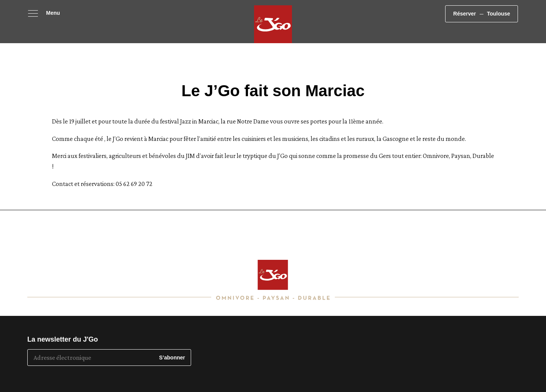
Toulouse (515, 19)
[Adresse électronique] (91, 358)
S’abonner (172, 358)
